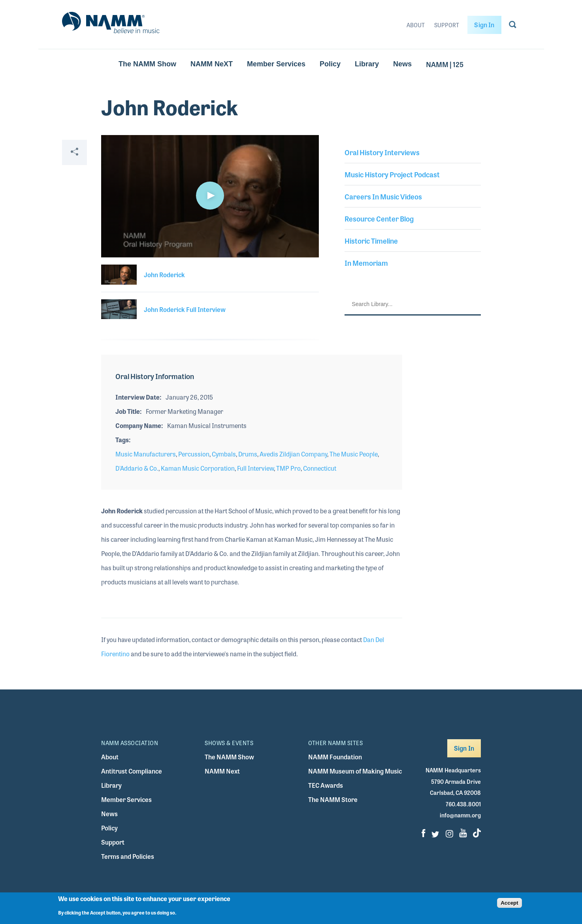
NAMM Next (222, 771)
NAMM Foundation (335, 757)
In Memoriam (366, 263)
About (416, 25)
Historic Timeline (371, 240)
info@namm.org (460, 815)
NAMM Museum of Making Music (355, 771)
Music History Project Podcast (392, 174)
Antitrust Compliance (132, 771)
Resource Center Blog (379, 218)
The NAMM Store (333, 799)
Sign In (484, 25)
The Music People (354, 454)
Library (367, 64)
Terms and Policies (128, 856)
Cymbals (224, 454)
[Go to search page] (513, 26)
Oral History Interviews (382, 152)
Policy (330, 64)
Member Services (276, 64)
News (402, 64)
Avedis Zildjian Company (293, 454)
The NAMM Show (147, 64)
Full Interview (255, 468)
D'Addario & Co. (137, 468)
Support (447, 25)
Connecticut (320, 468)
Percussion (194, 454)
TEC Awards (326, 785)
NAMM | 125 (445, 64)
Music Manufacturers (146, 454)
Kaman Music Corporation (198, 468)
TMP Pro (288, 468)
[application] (210, 196)
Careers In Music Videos (383, 196)
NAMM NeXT (212, 64)
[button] (210, 195)
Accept (509, 903)
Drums (248, 454)
